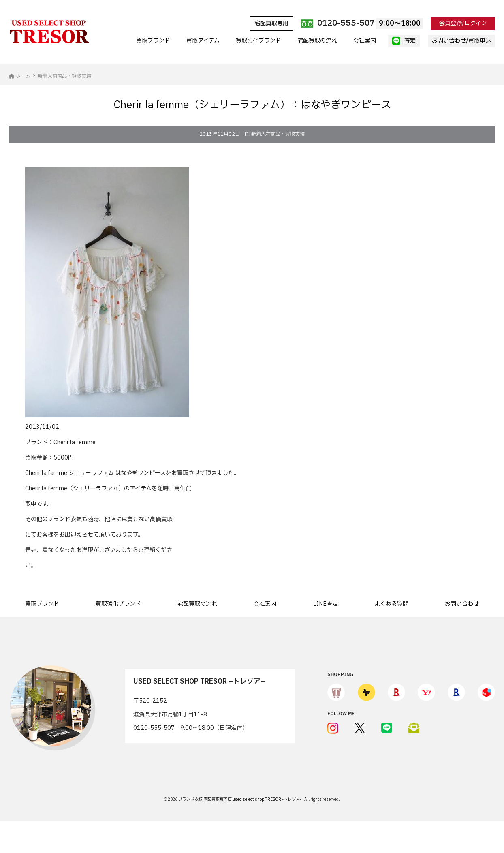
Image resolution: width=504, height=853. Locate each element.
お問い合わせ (462, 604)
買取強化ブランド (258, 41)
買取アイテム (203, 41)
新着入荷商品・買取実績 (278, 134)
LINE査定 (326, 604)
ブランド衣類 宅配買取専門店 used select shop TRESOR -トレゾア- (240, 799)
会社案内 (365, 41)
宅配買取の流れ (317, 41)
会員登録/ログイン (463, 23)
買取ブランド (153, 41)
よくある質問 (391, 604)
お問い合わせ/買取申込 (461, 41)
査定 (404, 41)
